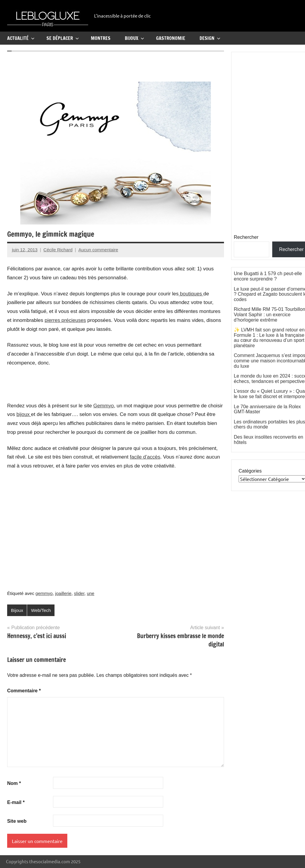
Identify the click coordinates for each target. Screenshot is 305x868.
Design (210, 38)
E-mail (16, 802)
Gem (99, 406)
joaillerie (63, 593)
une (91, 593)
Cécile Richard (58, 250)
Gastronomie (171, 38)
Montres (101, 38)
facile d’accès (145, 457)
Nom (14, 783)
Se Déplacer (63, 38)
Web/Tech (41, 610)
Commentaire (24, 691)
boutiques (191, 294)
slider (79, 593)
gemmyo (44, 593)
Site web (17, 821)
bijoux (24, 414)
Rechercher (246, 237)
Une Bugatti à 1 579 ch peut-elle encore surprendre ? (268, 276)
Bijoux (134, 38)
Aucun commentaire (98, 250)
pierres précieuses (65, 320)
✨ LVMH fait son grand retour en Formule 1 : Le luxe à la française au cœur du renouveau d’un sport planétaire (269, 338)
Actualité (21, 38)
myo (109, 406)
